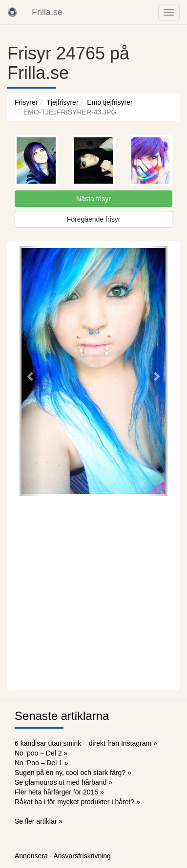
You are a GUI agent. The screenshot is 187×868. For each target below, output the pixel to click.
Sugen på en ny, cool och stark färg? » (73, 773)
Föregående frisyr (94, 219)
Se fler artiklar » (39, 821)
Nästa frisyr (93, 199)
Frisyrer (26, 102)
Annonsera (31, 856)
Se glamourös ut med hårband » (63, 782)
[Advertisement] (93, 592)
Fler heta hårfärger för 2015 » (59, 792)
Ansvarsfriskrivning (82, 856)
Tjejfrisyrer (62, 102)
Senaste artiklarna (62, 716)
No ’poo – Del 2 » (41, 753)
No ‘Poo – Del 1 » (42, 763)
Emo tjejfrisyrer (110, 102)
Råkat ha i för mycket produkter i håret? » (77, 802)
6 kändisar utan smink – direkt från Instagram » (86, 743)
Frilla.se (47, 12)
